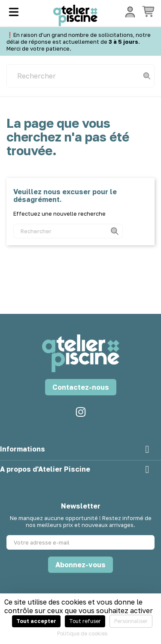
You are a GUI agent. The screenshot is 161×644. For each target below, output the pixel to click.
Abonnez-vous (80, 565)
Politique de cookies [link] (82, 633)
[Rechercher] (80, 76)
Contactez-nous (81, 387)
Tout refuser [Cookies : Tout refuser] (85, 621)
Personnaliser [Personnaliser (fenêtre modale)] (131, 621)
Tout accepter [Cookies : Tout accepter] (36, 621)
